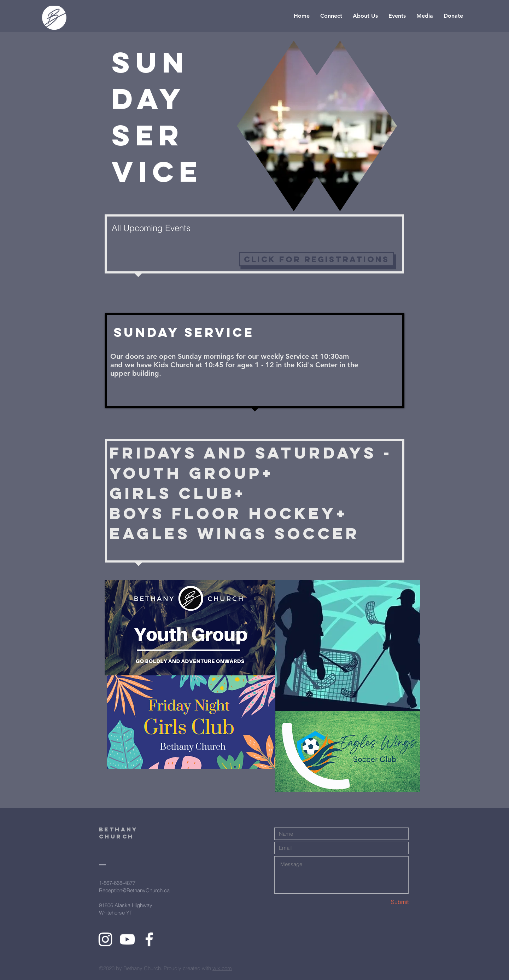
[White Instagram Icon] (105, 939)
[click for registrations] (316, 259)
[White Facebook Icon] (149, 939)
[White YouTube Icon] (127, 939)
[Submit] (384, 902)
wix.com (222, 968)
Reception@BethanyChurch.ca (134, 890)
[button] (331, 16)
